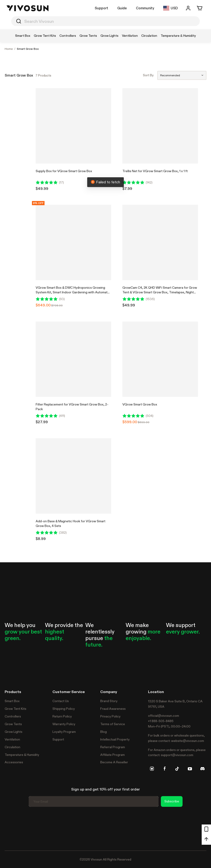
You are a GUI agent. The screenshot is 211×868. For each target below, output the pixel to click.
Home (9, 49)
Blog (104, 732)
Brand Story (109, 701)
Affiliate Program (112, 755)
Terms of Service (113, 724)
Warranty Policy (64, 724)
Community (145, 8)
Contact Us (61, 701)
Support (101, 8)
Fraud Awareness (113, 709)
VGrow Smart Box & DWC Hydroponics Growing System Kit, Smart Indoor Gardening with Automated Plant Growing (73, 292)
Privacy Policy (110, 716)
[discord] (202, 769)
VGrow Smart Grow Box (140, 404)
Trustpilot (12, 828)
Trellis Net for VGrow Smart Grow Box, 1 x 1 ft (155, 171)
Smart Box (12, 701)
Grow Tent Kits (16, 709)
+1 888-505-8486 (161, 721)
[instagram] (152, 769)
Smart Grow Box (28, 49)
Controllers (13, 716)
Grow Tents (13, 724)
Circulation (12, 747)
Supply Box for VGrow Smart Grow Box (64, 171)
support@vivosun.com (177, 755)
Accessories (14, 762)
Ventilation (12, 739)
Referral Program (113, 747)
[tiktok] (177, 769)
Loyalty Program (64, 732)
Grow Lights (14, 732)
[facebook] (165, 769)
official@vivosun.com (164, 716)
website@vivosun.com (188, 741)
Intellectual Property (115, 739)
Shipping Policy (64, 709)
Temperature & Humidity (22, 755)
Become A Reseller (114, 762)
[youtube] (190, 769)
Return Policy (62, 716)
